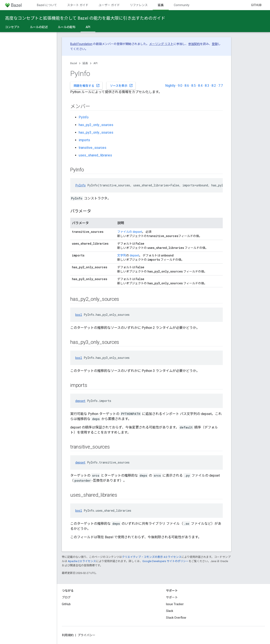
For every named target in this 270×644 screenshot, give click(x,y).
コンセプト (12, 27)
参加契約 (194, 44)
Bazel (74, 63)
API (95, 63)
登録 (215, 44)
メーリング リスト (161, 44)
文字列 (122, 255)
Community (182, 5)
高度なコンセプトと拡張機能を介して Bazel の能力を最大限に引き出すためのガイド (85, 18)
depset (137, 232)
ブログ (66, 597)
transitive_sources (92, 148)
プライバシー (86, 635)
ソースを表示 (121, 85)
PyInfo (84, 117)
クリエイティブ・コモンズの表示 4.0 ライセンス (152, 557)
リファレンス (139, 5)
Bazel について (47, 5)
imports (84, 140)
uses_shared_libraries (95, 155)
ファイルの (125, 232)
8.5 (194, 86)
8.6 (187, 86)
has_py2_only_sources (96, 125)
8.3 (207, 86)
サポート (172, 597)
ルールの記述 (39, 27)
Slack (170, 611)
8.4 (200, 86)
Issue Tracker (175, 604)
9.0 (180, 86)
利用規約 (68, 635)
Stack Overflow (176, 618)
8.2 (214, 86)
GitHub (256, 5)
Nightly (170, 86)
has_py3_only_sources (96, 132)
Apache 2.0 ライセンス (82, 561)
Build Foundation (81, 44)
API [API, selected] (88, 27)
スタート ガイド (78, 5)
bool (79, 315)
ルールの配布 (67, 27)
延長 (85, 63)
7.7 (221, 86)
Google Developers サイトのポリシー (165, 561)
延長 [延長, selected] (161, 5)
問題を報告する (87, 85)
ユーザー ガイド (109, 5)
